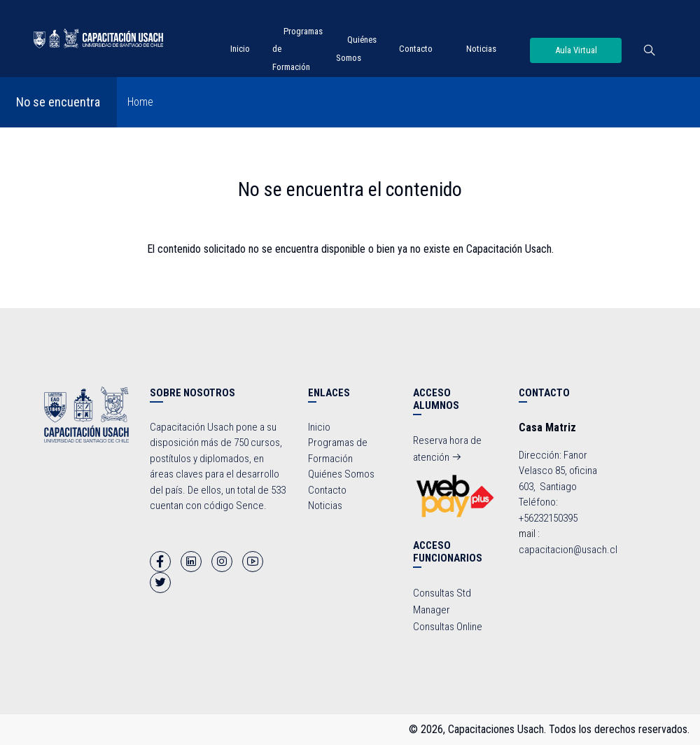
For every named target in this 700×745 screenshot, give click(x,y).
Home (140, 102)
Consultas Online (448, 627)
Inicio (240, 49)
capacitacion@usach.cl (568, 550)
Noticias (481, 49)
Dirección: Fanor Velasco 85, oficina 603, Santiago (558, 471)
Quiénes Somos (341, 474)
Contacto (416, 49)
